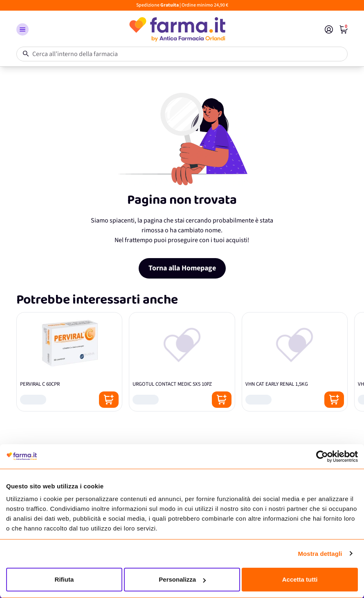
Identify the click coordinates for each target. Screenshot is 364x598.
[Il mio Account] (329, 29)
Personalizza (182, 579)
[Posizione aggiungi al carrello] (109, 400)
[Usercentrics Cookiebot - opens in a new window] (322, 456)
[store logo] (177, 29)
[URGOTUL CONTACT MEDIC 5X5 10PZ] (182, 362)
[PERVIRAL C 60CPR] (69, 362)
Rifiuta (64, 579)
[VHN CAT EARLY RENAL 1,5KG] (295, 362)
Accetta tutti (300, 579)
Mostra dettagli (320, 554)
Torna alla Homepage (182, 268)
